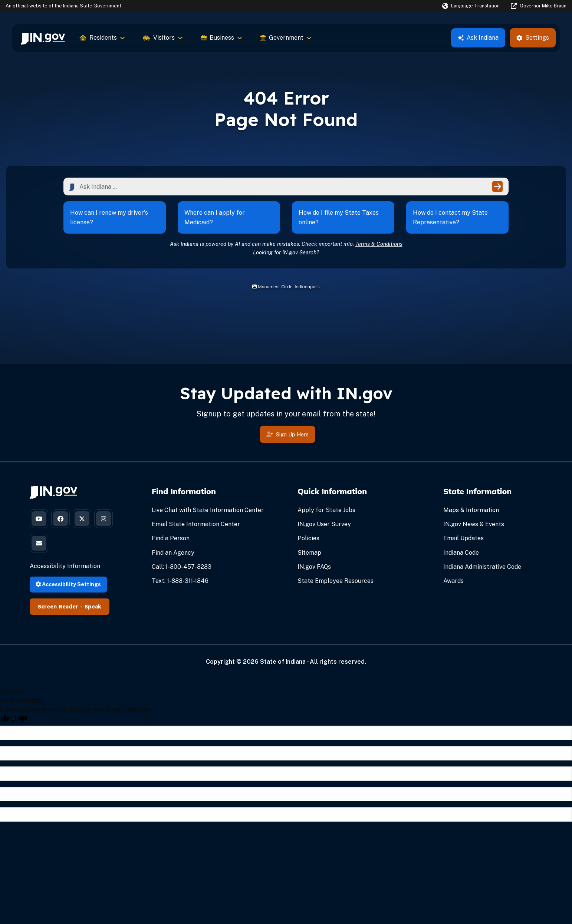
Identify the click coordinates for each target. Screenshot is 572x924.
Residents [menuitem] (102, 38)
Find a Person (171, 538)
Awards (453, 581)
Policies (308, 538)
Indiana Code (461, 553)
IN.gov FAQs (314, 567)
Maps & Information (471, 510)
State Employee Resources (336, 581)
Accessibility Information (65, 566)
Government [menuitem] (286, 38)
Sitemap (309, 553)
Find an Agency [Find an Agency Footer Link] (173, 553)
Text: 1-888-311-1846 (180, 581)
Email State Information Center (196, 524)
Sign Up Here (287, 445)
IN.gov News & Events (474, 524)
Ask (478, 38)
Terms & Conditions (379, 244)
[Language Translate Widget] (471, 6)
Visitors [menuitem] (163, 38)
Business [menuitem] (221, 38)
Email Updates (463, 538)
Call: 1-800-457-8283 (182, 567)
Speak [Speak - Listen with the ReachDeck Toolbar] (93, 607)
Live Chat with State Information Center (208, 510)
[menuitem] (43, 38)
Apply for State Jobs (326, 510)
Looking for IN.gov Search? (286, 252)
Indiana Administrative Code (482, 567)
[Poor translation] (18, 719)
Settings (533, 38)
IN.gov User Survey (324, 524)
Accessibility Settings (68, 584)
